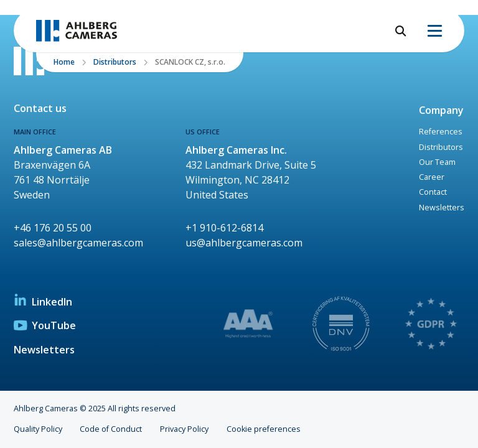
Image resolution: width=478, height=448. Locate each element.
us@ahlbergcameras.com (244, 243)
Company (441, 110)
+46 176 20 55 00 (53, 228)
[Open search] (401, 31)
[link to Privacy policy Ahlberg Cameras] (432, 326)
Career (432, 177)
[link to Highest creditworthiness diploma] (249, 326)
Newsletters (442, 208)
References (441, 132)
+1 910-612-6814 (224, 228)
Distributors (115, 62)
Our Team (437, 162)
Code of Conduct (111, 429)
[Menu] (435, 31)
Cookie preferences (264, 429)
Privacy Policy (184, 429)
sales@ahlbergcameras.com (78, 243)
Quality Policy (38, 429)
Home (64, 62)
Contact (433, 192)
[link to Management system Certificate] (341, 326)
